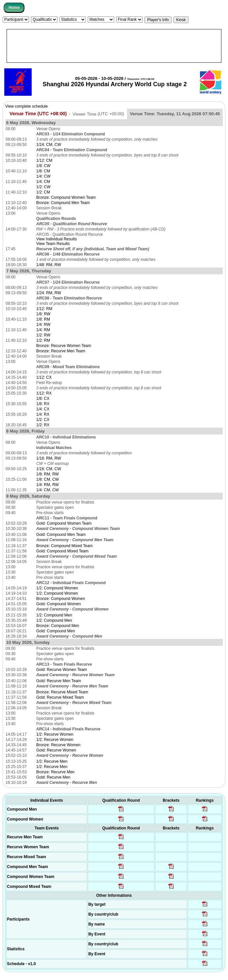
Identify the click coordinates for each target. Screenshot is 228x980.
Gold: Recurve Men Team (59, 681)
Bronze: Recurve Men (55, 772)
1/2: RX (43, 425)
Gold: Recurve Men (53, 777)
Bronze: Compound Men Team (63, 203)
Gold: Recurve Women (56, 750)
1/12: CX (44, 377)
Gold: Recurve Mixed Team (60, 697)
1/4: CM (43, 182)
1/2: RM (43, 340)
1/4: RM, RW (48, 485)
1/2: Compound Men (54, 615)
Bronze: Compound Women (61, 599)
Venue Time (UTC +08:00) (38, 114)
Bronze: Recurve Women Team (64, 346)
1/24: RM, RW (49, 293)
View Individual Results (57, 239)
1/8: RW (43, 314)
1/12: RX (44, 393)
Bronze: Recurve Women (58, 745)
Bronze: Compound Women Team (66, 197)
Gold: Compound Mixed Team (63, 551)
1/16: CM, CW (49, 469)
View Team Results (53, 244)
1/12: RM (44, 309)
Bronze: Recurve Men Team (61, 351)
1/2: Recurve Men (52, 761)
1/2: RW (43, 335)
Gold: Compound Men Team (61, 535)
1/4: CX (43, 409)
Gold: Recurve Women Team (62, 670)
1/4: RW (43, 325)
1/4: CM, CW (48, 490)
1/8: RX (43, 404)
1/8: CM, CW (48, 479)
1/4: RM (43, 330)
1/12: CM (44, 160)
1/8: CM (43, 171)
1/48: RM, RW (49, 265)
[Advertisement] (114, 46)
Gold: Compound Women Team (64, 523)
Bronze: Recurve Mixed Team (62, 692)
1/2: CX (43, 420)
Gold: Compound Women (59, 604)
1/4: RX (43, 414)
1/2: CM (43, 192)
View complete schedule (27, 106)
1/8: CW (43, 166)
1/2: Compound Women (57, 588)
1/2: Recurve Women (55, 734)
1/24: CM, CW (49, 145)
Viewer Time (98, 114)
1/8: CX (43, 399)
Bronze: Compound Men (58, 626)
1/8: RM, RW (48, 474)
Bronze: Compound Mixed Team (65, 546)
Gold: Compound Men (56, 631)
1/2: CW (43, 187)
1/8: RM (43, 319)
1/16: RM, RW (49, 458)
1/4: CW (43, 176)
